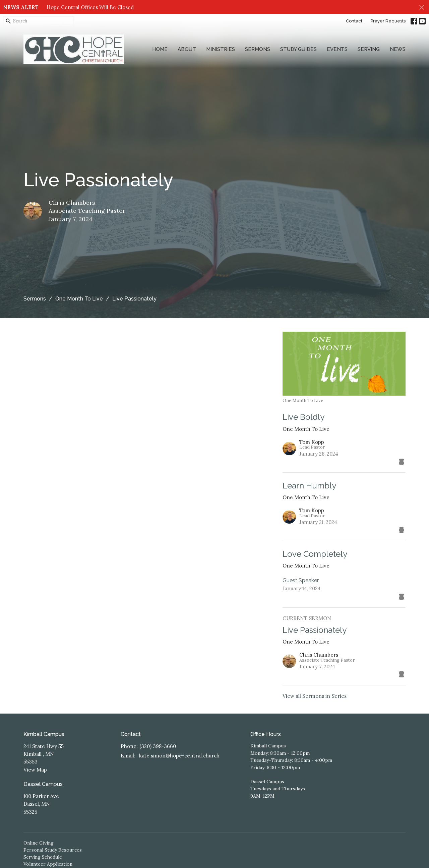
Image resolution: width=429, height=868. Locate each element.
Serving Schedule (43, 857)
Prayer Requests (388, 21)
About (187, 49)
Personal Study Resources (53, 850)
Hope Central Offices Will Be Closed (90, 7)
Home (160, 49)
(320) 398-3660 (158, 746)
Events (337, 49)
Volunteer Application (48, 864)
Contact (354, 21)
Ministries (221, 49)
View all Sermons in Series (315, 696)
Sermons (258, 49)
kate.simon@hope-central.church (179, 756)
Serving (369, 49)
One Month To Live (79, 299)
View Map (35, 770)
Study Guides (298, 49)
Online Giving (39, 843)
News (398, 49)
